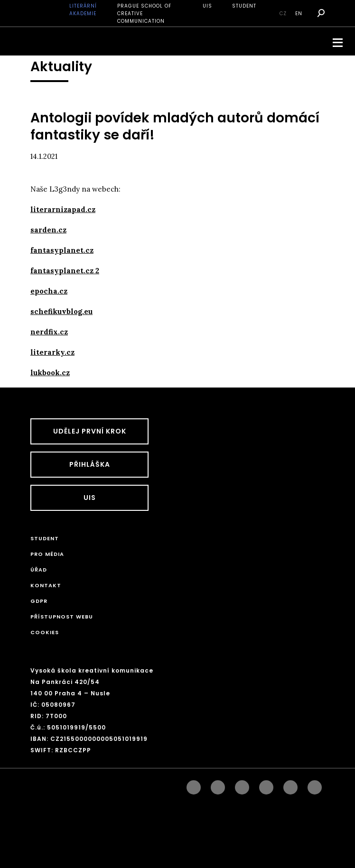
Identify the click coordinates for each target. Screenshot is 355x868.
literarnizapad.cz (63, 209)
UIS (207, 6)
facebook (194, 785)
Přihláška (90, 464)
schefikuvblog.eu (61, 311)
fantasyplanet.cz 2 (65, 271)
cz (283, 14)
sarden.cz (48, 230)
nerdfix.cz (49, 332)
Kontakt (46, 585)
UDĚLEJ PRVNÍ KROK (90, 431)
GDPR (39, 601)
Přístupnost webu (62, 617)
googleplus (266, 785)
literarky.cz (52, 352)
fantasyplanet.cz (62, 250)
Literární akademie (83, 10)
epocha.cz (49, 291)
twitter (315, 785)
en (299, 14)
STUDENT (244, 6)
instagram (218, 785)
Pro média (47, 554)
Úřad (39, 570)
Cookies (45, 632)
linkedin (242, 785)
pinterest (290, 785)
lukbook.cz (50, 373)
